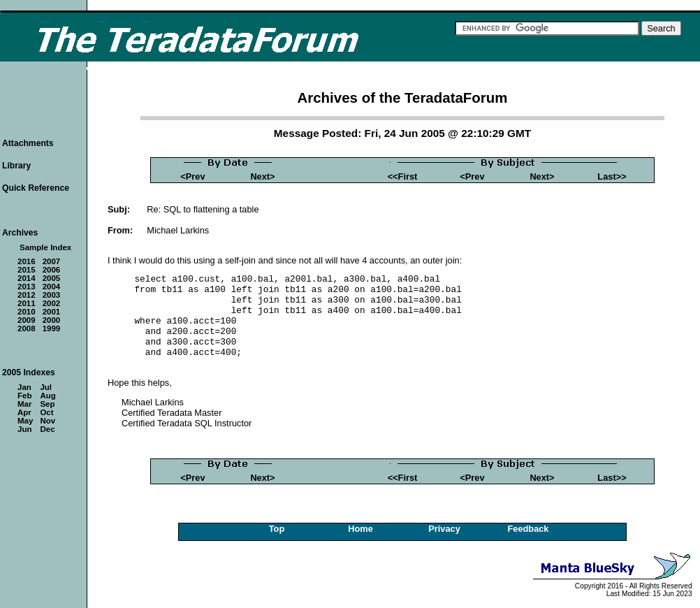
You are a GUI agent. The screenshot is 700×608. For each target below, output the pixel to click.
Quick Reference (36, 188)
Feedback (528, 529)
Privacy (444, 529)
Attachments (28, 143)
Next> (262, 176)
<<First (403, 176)
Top (277, 529)
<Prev (192, 176)
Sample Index (45, 247)
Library (16, 166)
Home (360, 529)
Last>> (612, 176)
